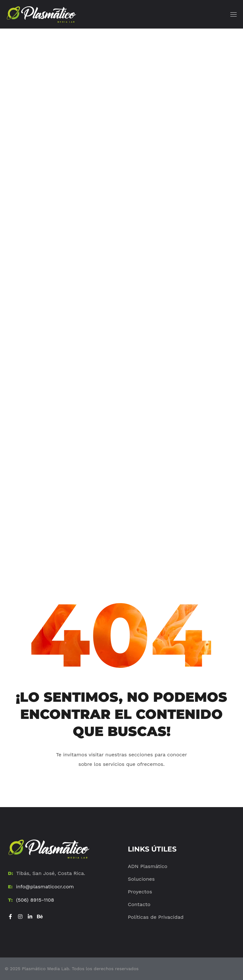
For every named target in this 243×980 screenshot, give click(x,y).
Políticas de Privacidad (156, 917)
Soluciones (141, 879)
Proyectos (140, 892)
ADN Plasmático (148, 866)
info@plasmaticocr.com (45, 887)
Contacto (139, 904)
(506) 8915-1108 (35, 900)
